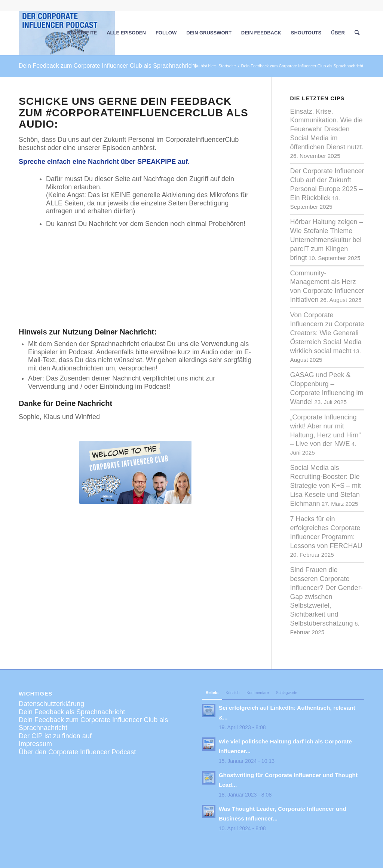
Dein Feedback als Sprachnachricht (72, 712)
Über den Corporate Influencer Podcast (77, 752)
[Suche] (357, 33)
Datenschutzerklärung (51, 704)
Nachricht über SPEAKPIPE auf (138, 162)
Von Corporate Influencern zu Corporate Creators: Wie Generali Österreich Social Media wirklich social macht (327, 333)
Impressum (35, 744)
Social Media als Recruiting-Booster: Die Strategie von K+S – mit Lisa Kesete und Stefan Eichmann (326, 486)
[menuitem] (82, 33)
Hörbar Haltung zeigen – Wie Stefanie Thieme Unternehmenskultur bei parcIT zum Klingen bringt (327, 240)
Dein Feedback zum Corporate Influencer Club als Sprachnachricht (108, 66)
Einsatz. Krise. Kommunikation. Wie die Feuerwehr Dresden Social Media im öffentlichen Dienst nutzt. (327, 129)
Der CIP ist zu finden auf (55, 736)
